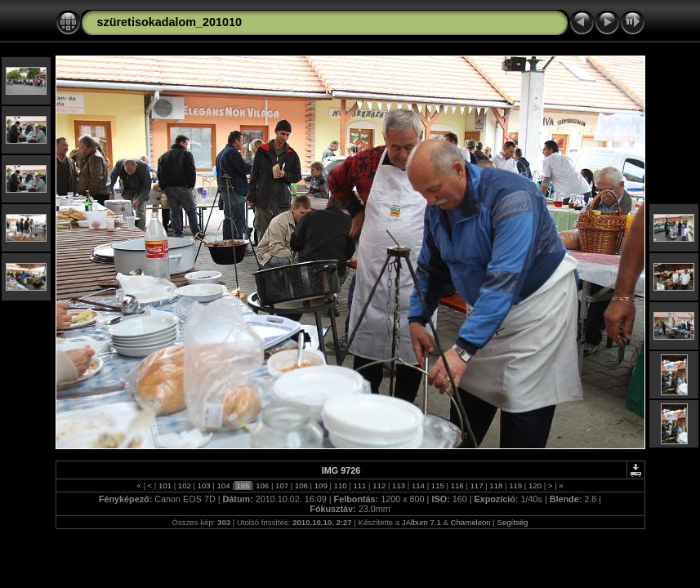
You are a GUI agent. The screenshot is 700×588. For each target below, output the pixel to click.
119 (516, 486)
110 (340, 486)
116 (457, 486)
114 (418, 486)
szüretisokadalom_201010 (170, 22)
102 (184, 486)
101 (165, 486)
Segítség (513, 522)
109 (321, 486)
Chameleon (471, 522)
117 (477, 486)
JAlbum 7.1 (421, 522)
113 (398, 486)
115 (437, 486)
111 (360, 486)
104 (223, 486)
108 (301, 486)
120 (535, 486)
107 (281, 486)
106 (263, 486)
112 (379, 486)
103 (204, 486)
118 (496, 486)
